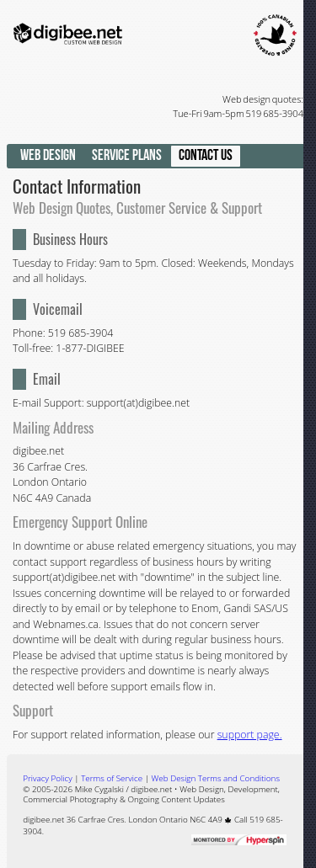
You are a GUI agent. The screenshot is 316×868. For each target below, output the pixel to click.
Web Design (48, 155)
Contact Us (206, 155)
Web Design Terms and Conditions (216, 778)
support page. (250, 735)
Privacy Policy (47, 778)
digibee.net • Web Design (177, 789)
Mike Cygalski (99, 789)
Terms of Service (112, 778)
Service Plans (127, 155)
